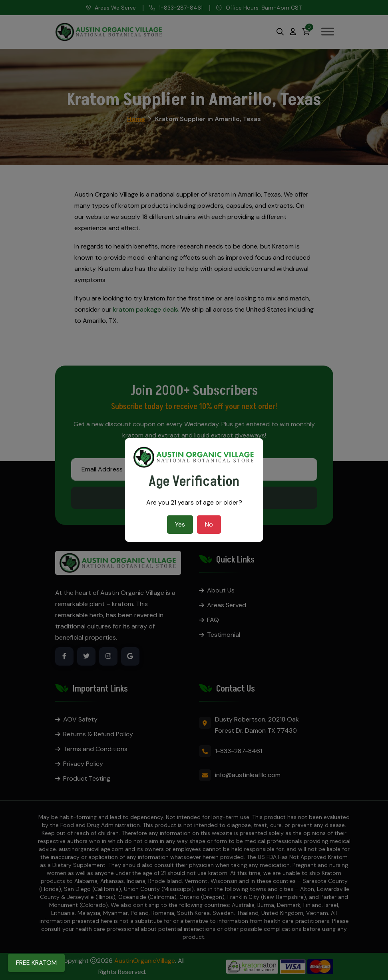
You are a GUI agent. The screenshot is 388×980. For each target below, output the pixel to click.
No (209, 524)
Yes (180, 524)
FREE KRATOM (36, 963)
